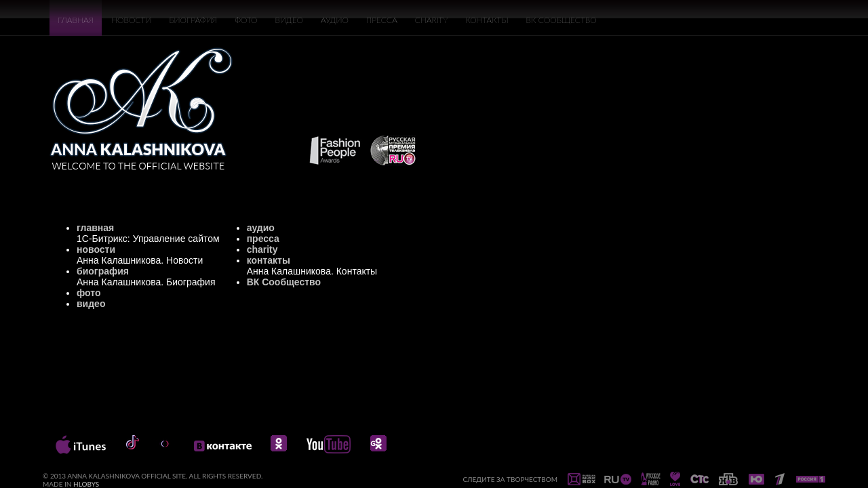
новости (96, 249)
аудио (261, 228)
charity (262, 249)
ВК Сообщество (284, 282)
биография (103, 271)
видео (91, 304)
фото (89, 293)
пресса (263, 239)
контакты (269, 260)
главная (95, 228)
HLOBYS (86, 484)
